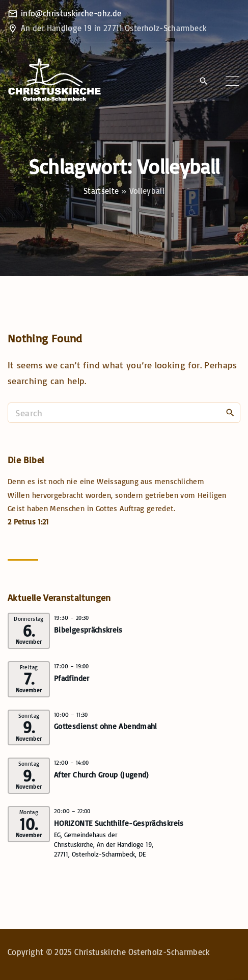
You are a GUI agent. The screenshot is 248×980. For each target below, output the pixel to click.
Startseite (101, 191)
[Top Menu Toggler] (232, 81)
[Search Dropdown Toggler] (203, 82)
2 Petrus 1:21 (28, 522)
